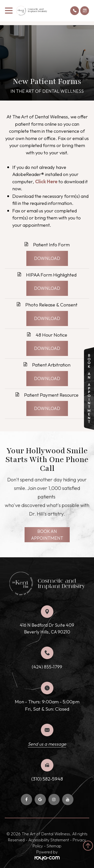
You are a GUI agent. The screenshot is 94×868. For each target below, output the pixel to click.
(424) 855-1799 (47, 667)
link (88, 351)
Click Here (46, 181)
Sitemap (54, 846)
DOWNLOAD (47, 258)
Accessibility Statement (49, 840)
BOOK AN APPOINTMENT (47, 535)
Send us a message (47, 744)
